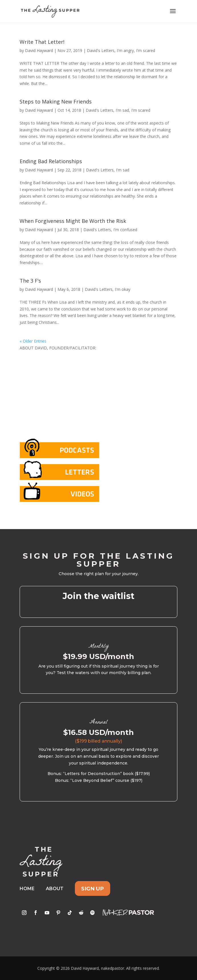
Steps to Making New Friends (56, 101)
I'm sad (122, 110)
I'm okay (123, 289)
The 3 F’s (30, 281)
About (55, 889)
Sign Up (93, 889)
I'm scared (146, 50)
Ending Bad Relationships (51, 161)
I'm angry (125, 50)
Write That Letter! (42, 42)
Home (27, 889)
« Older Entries (33, 341)
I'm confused (125, 230)
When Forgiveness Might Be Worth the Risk (73, 221)
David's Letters (101, 50)
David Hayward (39, 50)
